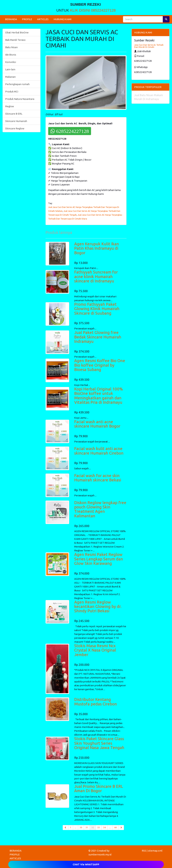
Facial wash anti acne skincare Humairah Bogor (97, 424)
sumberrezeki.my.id (100, 854)
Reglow (10, 106)
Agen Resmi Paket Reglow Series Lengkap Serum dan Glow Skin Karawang (99, 559)
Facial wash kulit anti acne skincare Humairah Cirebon (99, 451)
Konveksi (11, 62)
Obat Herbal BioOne (17, 32)
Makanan (10, 77)
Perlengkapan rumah (17, 84)
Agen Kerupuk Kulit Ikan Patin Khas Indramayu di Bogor (97, 248)
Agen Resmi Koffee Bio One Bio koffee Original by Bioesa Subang (100, 365)
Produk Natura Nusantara (20, 99)
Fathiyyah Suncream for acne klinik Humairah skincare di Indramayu (96, 277)
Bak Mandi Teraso (15, 40)
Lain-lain (10, 69)
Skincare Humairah (16, 121)
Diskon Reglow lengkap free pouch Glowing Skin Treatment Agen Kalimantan (100, 509)
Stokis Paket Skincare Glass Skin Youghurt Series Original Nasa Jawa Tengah (99, 743)
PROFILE (27, 19)
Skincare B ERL (14, 114)
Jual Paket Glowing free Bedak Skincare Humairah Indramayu (98, 337)
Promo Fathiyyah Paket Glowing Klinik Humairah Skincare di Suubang (97, 309)
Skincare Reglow (15, 128)
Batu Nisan (11, 47)
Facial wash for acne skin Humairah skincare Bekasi (98, 478)
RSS (144, 851)
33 (99, 827)
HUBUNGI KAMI (62, 19)
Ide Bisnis (11, 55)
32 (94, 827)
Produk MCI (12, 92)
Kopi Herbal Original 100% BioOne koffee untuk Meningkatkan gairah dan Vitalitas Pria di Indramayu (99, 396)
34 (104, 827)
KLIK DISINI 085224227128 (93, 10)
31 (87, 827)
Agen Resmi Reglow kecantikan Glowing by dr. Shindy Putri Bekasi (98, 607)
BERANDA (11, 19)
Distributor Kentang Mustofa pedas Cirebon (96, 702)
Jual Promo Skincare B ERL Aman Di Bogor (99, 789)
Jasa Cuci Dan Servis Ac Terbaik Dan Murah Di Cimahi (149, 46)
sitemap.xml (155, 851)
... (76, 827)
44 (115, 827)
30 (81, 827)
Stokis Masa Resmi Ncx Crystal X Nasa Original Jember (95, 650)
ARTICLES (43, 19)
